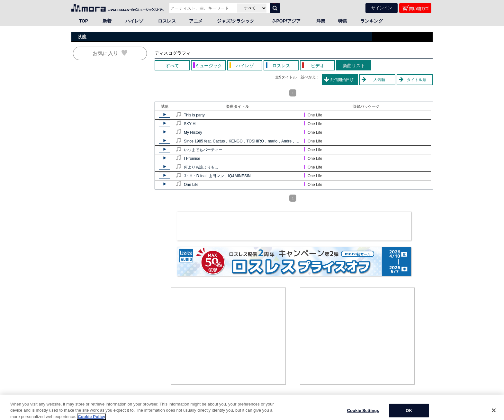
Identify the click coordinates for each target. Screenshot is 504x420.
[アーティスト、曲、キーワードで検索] (202, 8)
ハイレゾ (134, 21)
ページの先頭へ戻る (415, 404)
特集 (343, 21)
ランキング (372, 21)
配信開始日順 (342, 80)
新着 (107, 21)
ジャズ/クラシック (236, 21)
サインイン (382, 8)
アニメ (196, 21)
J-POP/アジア (286, 21)
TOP (84, 21)
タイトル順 (417, 80)
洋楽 (321, 21)
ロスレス (167, 21)
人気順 (379, 80)
